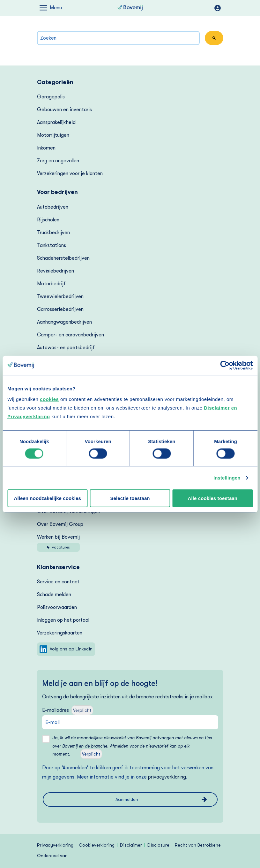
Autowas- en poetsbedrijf (66, 348)
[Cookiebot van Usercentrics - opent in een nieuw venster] (225, 365)
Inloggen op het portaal (63, 620)
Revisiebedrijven (56, 271)
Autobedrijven (53, 207)
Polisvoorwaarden (57, 607)
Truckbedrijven (53, 233)
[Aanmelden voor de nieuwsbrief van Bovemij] (130, 799)
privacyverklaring (167, 777)
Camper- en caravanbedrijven (71, 335)
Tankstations (52, 245)
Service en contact (58, 582)
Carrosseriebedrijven (60, 309)
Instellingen (227, 478)
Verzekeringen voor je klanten (70, 173)
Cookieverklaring (97, 845)
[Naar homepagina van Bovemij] (130, 8)
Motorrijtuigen (53, 135)
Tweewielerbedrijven (60, 296)
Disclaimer (217, 408)
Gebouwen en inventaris (64, 110)
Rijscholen (48, 220)
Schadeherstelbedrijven (63, 258)
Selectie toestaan (130, 498)
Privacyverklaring (55, 845)
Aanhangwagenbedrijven (64, 322)
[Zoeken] (214, 38)
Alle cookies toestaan (213, 498)
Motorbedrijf (51, 284)
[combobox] (118, 38)
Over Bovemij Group (60, 524)
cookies (49, 399)
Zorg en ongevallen (58, 161)
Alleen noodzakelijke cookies (47, 498)
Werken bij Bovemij (58, 543)
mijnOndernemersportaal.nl (218, 8)
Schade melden (54, 595)
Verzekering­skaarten (60, 633)
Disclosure (158, 845)
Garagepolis (51, 97)
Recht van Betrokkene (198, 845)
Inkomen (46, 148)
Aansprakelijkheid (56, 122)
